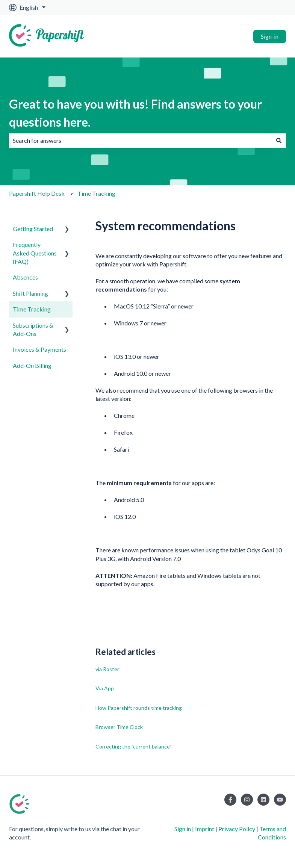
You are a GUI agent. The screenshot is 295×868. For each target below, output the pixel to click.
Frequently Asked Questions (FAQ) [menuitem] (35, 253)
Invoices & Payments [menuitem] (39, 349)
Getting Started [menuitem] (33, 229)
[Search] (279, 141)
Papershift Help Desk (37, 193)
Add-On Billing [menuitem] (32, 365)
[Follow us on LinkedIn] (263, 800)
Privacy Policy (237, 829)
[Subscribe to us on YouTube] (280, 800)
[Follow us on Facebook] (230, 800)
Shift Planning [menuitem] (30, 293)
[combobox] (140, 141)
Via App (105, 688)
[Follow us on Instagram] (247, 800)
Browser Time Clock (119, 727)
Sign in (183, 829)
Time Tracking (96, 193)
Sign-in (270, 36)
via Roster (107, 669)
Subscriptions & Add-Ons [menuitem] (33, 329)
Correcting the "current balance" (133, 746)
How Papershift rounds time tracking (139, 708)
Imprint (205, 829)
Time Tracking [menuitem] (32, 309)
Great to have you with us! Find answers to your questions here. (135, 113)
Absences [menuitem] (25, 277)
